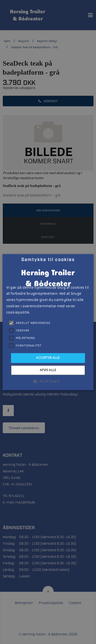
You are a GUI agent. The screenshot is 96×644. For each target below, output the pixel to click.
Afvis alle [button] (48, 370)
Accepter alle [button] (48, 358)
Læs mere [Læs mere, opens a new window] (38, 313)
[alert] (48, 322)
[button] (48, 381)
